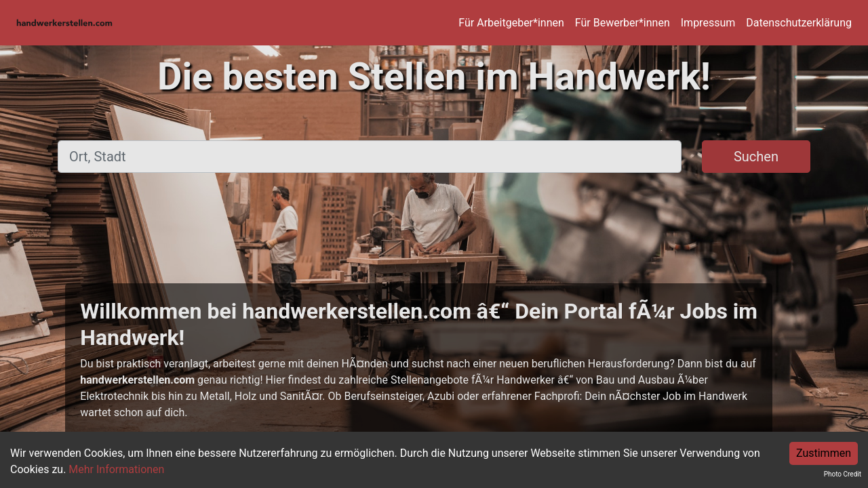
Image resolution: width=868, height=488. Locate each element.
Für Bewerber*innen (623, 23)
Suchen (756, 157)
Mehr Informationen (116, 469)
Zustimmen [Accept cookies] (824, 453)
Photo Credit (843, 474)
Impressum (708, 23)
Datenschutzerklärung (799, 23)
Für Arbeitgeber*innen (511, 23)
